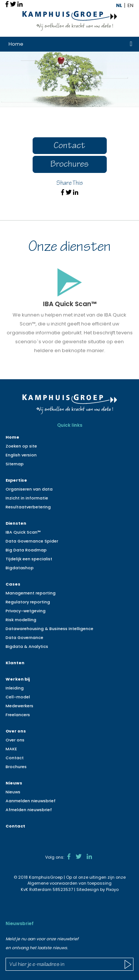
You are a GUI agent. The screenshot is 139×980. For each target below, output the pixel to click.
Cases (13, 584)
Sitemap (15, 464)
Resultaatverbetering (28, 507)
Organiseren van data (29, 489)
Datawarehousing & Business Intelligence (49, 629)
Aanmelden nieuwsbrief (31, 801)
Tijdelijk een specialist (29, 559)
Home (16, 44)
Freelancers (18, 715)
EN (130, 5)
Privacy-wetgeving (26, 611)
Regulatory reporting (28, 602)
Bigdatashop (20, 568)
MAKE (11, 749)
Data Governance (24, 638)
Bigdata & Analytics (27, 646)
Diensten (16, 523)
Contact (69, 146)
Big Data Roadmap (26, 550)
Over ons (16, 731)
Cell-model (18, 697)
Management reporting (31, 593)
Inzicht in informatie (27, 498)
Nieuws (14, 783)
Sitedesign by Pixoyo (97, 889)
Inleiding (15, 688)
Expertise (16, 480)
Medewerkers (19, 706)
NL (119, 5)
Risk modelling (21, 620)
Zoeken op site (21, 446)
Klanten (15, 663)
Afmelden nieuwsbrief (29, 810)
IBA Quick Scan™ (23, 532)
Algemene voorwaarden (52, 883)
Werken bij (18, 679)
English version (21, 455)
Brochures (69, 165)
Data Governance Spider (32, 541)
